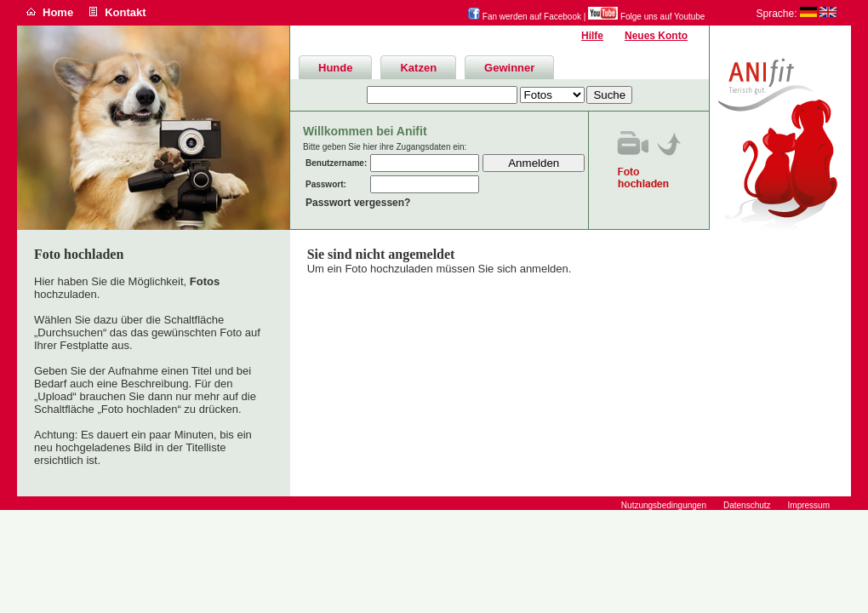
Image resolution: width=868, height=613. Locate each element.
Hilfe (592, 36)
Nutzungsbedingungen (664, 505)
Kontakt (125, 12)
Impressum (809, 505)
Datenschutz (747, 505)
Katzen (418, 68)
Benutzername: (336, 163)
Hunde (335, 68)
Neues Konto (656, 36)
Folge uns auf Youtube (646, 17)
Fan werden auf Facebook (525, 17)
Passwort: (326, 184)
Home (58, 12)
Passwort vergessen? (358, 203)
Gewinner (509, 68)
